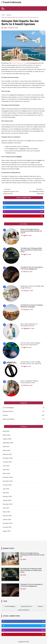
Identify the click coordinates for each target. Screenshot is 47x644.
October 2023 (7, 485)
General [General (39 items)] (40, 606)
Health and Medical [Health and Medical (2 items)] (24, 610)
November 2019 (8, 504)
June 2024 (6, 466)
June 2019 (6, 508)
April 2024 (6, 470)
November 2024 (8, 458)
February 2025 (7, 454)
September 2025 (8, 443)
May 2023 (6, 493)
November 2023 (8, 481)
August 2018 (7, 531)
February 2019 (7, 516)
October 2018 (7, 527)
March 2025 (6, 450)
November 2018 (7, 523)
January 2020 (7, 500)
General (5, 415)
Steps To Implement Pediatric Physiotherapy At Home (29, 382)
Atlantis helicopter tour (19, 63)
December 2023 (8, 477)
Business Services (8, 411)
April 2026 (6, 431)
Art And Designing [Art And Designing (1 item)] (10, 606)
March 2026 (6, 435)
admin (5, 28)
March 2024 (7, 473)
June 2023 (6, 489)
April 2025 (6, 447)
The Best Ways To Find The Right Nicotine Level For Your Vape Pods (31, 363)
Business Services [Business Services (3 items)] (26, 606)
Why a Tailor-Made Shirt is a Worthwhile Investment (29, 325)
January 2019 (7, 520)
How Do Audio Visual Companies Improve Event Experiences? (30, 344)
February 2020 (7, 496)
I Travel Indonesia (11, 2)
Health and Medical (9, 419)
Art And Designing (8, 408)
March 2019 (6, 512)
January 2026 (7, 439)
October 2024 (7, 462)
